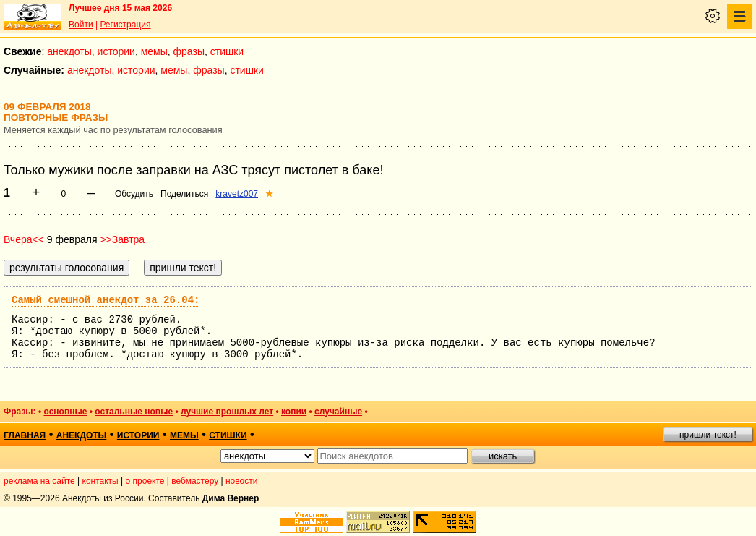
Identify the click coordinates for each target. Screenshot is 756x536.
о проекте (145, 481)
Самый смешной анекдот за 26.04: (106, 300)
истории (116, 51)
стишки (227, 51)
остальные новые (134, 412)
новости (241, 481)
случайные (338, 412)
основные (65, 412)
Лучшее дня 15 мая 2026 (120, 8)
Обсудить (134, 194)
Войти (81, 25)
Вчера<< (24, 239)
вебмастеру (195, 481)
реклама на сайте (39, 481)
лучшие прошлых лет (227, 412)
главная (25, 435)
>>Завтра (122, 239)
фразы (189, 51)
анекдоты (69, 51)
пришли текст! (708, 435)
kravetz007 (237, 194)
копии (294, 412)
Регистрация (125, 25)
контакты (100, 481)
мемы (154, 51)
